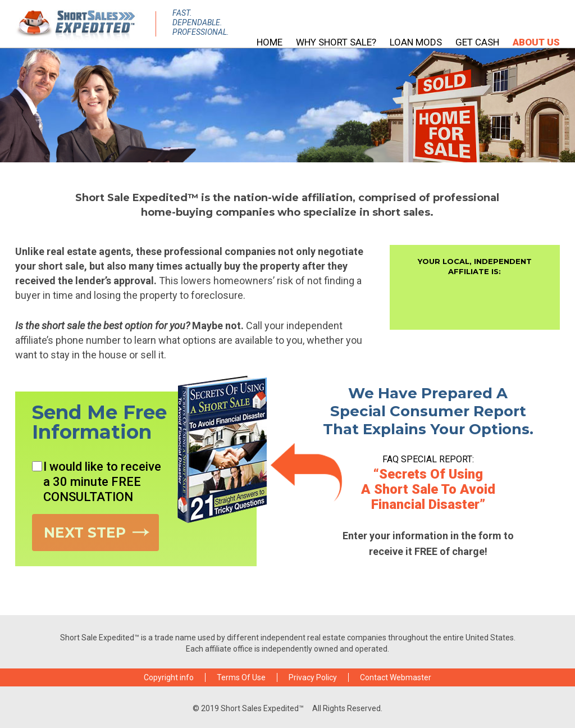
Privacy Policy (313, 677)
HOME (270, 42)
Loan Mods (416, 42)
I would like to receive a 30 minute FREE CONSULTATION (97, 482)
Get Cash (477, 42)
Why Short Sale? (336, 42)
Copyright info (169, 677)
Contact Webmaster (396, 677)
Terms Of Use (241, 677)
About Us (536, 42)
